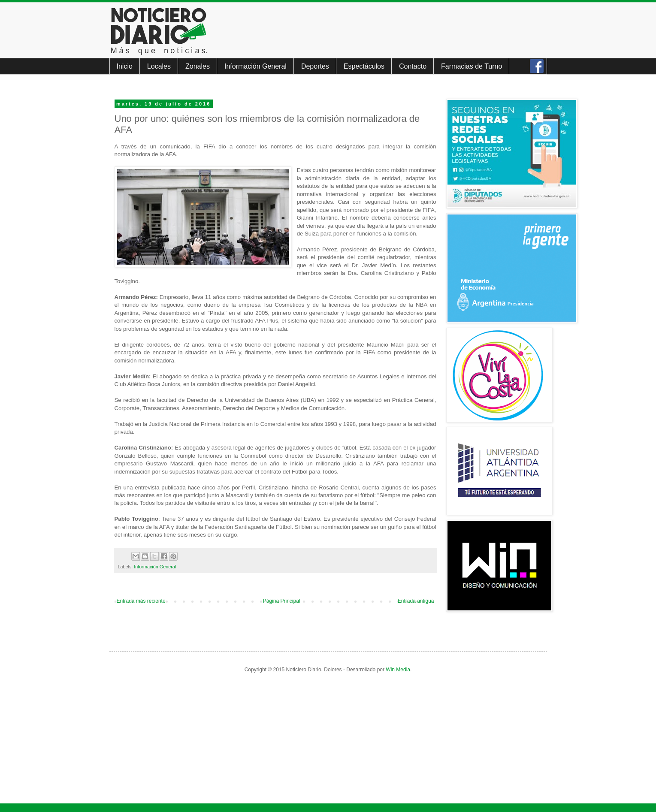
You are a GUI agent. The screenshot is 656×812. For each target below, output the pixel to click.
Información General (255, 66)
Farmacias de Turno (472, 66)
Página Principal (282, 601)
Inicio (125, 66)
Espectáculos (364, 66)
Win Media (398, 670)
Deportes (315, 66)
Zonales (198, 66)
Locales (159, 66)
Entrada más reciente (141, 601)
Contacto (413, 66)
